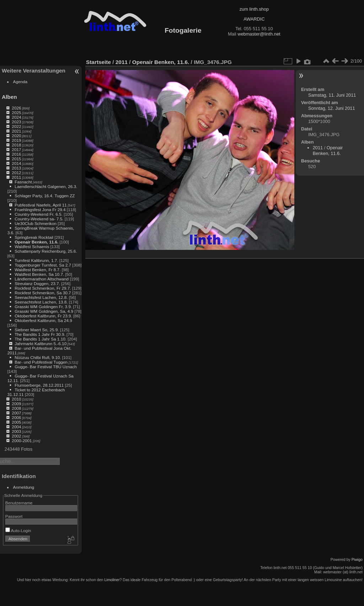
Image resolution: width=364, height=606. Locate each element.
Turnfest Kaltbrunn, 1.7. (36, 260)
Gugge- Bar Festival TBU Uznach (45, 367)
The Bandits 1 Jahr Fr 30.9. (40, 334)
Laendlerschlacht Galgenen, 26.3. (46, 186)
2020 (16, 136)
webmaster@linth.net (259, 34)
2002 (16, 436)
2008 (16, 408)
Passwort (14, 516)
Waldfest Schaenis (32, 246)
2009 (16, 404)
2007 (16, 413)
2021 (16, 131)
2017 (16, 149)
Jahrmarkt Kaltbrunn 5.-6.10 (41, 344)
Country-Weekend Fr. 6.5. (39, 214)
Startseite (98, 62)
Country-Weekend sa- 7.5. (39, 219)
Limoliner (112, 580)
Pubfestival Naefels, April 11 (41, 205)
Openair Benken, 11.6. (36, 242)
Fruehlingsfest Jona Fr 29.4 (40, 210)
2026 (16, 108)
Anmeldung (24, 487)
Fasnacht (23, 182)
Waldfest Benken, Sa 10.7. (39, 274)
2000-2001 (22, 441)
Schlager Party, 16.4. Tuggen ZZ (45, 196)
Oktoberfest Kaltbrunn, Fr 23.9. (43, 316)
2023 (16, 122)
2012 (16, 173)
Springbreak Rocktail (34, 237)
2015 (16, 159)
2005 (16, 422)
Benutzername (19, 503)
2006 (16, 417)
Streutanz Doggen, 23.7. (37, 283)
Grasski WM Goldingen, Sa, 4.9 (44, 311)
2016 (16, 154)
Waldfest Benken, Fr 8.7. (38, 270)
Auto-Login (18, 530)
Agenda (20, 82)
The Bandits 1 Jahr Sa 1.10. (41, 339)
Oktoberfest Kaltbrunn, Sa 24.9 (43, 320)
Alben (9, 97)
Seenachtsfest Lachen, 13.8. (41, 302)
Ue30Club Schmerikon (36, 223)
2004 (16, 427)
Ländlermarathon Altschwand (42, 279)
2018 (16, 145)
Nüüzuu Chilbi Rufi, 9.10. (38, 357)
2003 (16, 431)
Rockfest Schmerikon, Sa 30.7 (43, 293)
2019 (16, 140)
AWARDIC (254, 19)
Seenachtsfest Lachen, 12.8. (41, 297)
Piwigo (357, 559)
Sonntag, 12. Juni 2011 (332, 108)
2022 (16, 126)
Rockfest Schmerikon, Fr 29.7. (43, 288)
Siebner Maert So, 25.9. (37, 330)
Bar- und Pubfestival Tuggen (42, 362)
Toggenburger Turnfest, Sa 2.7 (43, 265)
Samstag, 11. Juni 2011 (332, 95)
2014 (16, 163)
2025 (16, 112)
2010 (16, 399)
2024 (16, 117)
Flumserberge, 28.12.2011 (39, 385)
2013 (16, 168)
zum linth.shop (254, 9)
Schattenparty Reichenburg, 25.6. (46, 251)
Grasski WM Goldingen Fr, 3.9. (43, 307)
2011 (16, 177)
